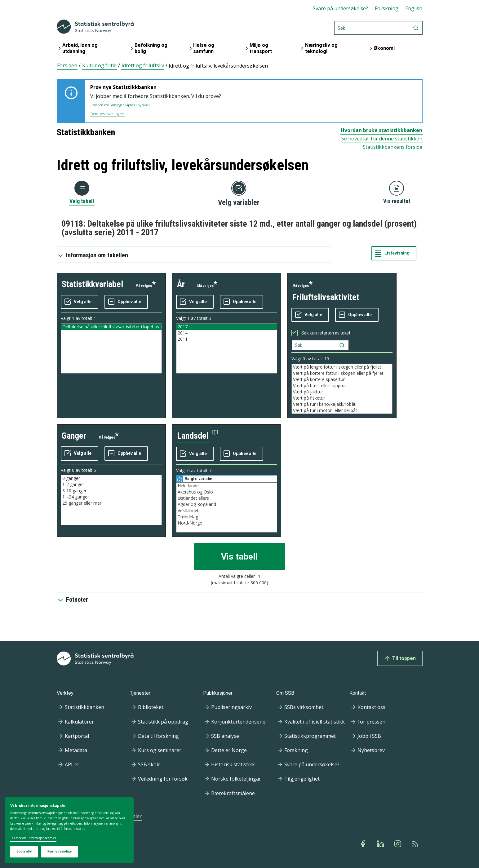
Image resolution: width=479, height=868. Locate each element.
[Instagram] (398, 844)
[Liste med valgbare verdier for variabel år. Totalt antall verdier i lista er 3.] (227, 348)
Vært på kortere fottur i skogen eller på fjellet (342, 373)
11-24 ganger (111, 497)
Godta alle (24, 851)
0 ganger (111, 478)
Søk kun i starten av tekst (326, 333)
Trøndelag (227, 517)
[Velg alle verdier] (80, 302)
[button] (197, 436)
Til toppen (400, 658)
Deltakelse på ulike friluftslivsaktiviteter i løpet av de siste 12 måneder (111, 327)
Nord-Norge (227, 523)
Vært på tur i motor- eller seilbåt (342, 410)
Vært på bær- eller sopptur (342, 386)
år (181, 284)
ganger (74, 436)
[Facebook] (364, 844)
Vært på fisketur (342, 398)
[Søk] (378, 28)
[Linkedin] (381, 844)
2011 (227, 339)
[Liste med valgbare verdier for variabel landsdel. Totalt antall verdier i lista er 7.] (227, 507)
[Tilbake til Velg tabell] (82, 193)
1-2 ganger (111, 485)
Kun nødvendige (60, 851)
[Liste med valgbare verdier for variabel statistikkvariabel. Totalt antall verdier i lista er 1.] (111, 348)
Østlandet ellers (227, 498)
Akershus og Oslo (227, 492)
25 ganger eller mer (111, 503)
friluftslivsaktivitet (326, 297)
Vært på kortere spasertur (342, 379)
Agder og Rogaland (227, 504)
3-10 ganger (111, 491)
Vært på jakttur (342, 392)
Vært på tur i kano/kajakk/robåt (342, 404)
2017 (227, 327)
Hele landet (227, 486)
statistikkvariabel (92, 284)
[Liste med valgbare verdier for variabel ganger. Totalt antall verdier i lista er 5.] (111, 500)
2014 (227, 333)
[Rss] (416, 844)
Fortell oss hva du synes (107, 114)
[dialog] (69, 830)
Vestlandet (227, 511)
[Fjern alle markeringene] (126, 302)
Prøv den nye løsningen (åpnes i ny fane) (120, 105)
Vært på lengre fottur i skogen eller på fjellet (342, 367)
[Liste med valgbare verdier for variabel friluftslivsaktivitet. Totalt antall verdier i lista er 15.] (342, 389)
